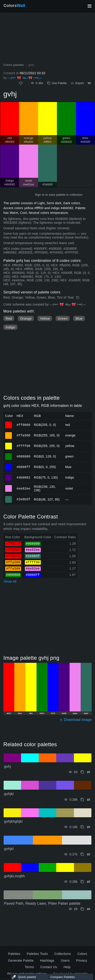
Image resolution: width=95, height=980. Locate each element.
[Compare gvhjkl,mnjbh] (89, 882)
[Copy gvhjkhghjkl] (82, 827)
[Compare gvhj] (89, 83)
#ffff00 (23, 446)
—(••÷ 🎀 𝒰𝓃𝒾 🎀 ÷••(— (25, 78)
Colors (14, 6)
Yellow (45, 318)
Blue (79, 318)
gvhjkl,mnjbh (14, 876)
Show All (10, 581)
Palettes (14, 954)
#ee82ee (23, 488)
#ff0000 (23, 425)
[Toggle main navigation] (89, 6)
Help (67, 967)
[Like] (21, 83)
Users (65, 960)
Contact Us (49, 967)
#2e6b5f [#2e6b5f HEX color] (9, 497)
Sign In (40, 195)
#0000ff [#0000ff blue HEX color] (9, 465)
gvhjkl (9, 794)
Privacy (82, 960)
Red (9, 318)
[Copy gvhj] (78, 298)
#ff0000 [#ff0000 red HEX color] (9, 423)
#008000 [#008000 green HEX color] (9, 455)
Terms (29, 967)
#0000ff (23, 467)
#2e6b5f (23, 499)
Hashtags (47, 960)
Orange (26, 318)
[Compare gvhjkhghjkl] (89, 827)
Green (63, 318)
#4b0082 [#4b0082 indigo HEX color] (9, 476)
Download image (75, 720)
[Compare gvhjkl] (89, 800)
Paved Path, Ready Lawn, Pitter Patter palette (42, 903)
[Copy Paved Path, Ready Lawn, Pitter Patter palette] (82, 909)
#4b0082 (23, 477)
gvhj (8, 766)
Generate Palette (21, 960)
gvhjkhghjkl (13, 821)
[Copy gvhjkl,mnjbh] (82, 882)
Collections (63, 954)
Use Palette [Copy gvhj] (57, 83)
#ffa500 (23, 435)
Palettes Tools (37, 954)
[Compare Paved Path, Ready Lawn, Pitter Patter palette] (89, 909)
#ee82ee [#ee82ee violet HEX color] (9, 486)
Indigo (10, 327)
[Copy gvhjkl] (82, 800)
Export (77, 83)
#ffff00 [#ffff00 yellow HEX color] (9, 444)
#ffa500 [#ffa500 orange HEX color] (9, 434)
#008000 (23, 456)
